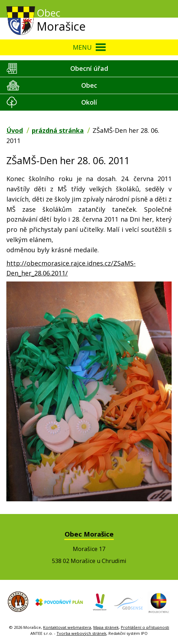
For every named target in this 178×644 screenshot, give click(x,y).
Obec (89, 85)
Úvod (15, 130)
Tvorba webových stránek (81, 633)
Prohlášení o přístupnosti (145, 627)
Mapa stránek (106, 627)
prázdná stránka (58, 130)
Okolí (89, 102)
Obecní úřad (89, 68)
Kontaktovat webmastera (67, 627)
